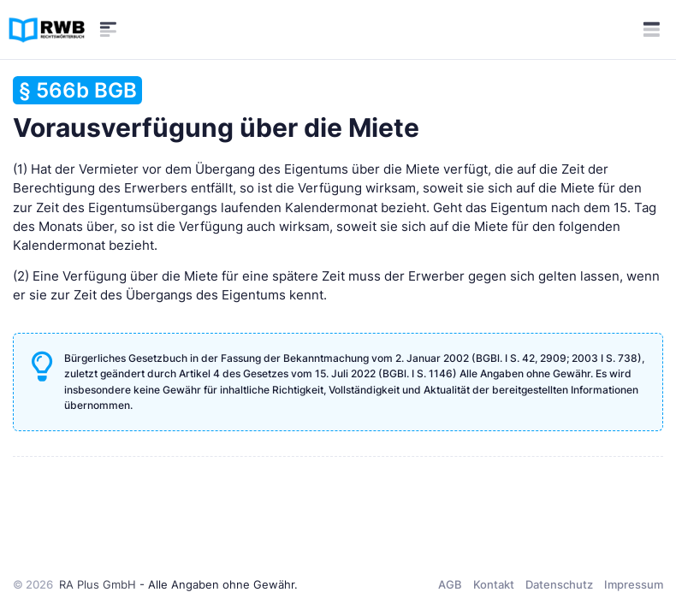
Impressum (634, 584)
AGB (450, 584)
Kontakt (494, 584)
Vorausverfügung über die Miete (216, 110)
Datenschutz (559, 584)
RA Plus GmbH (98, 584)
